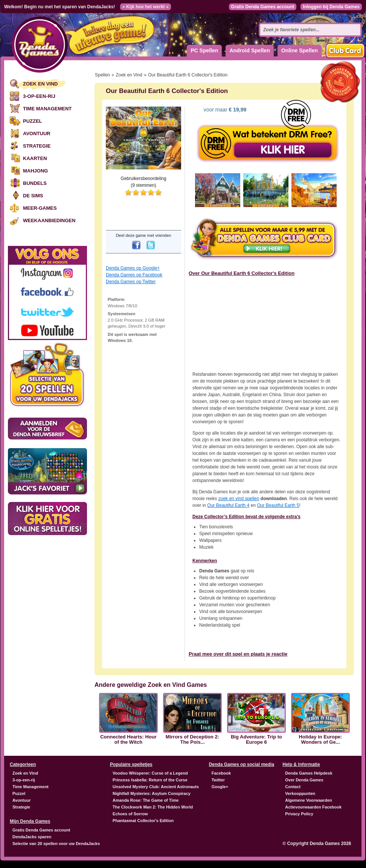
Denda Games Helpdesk (309, 773)
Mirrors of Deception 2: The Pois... (192, 740)
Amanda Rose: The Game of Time (146, 800)
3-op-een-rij (39, 96)
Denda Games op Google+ (133, 268)
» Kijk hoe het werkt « (146, 7)
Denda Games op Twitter (131, 282)
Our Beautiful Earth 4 (228, 505)
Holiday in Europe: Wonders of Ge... (321, 740)
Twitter (218, 780)
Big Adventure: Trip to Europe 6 (256, 740)
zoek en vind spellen (239, 499)
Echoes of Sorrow (130, 814)
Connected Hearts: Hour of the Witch (128, 740)
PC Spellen (204, 50)
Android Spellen (249, 50)
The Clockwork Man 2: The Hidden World (153, 807)
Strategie (37, 146)
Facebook (221, 773)
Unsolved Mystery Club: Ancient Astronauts (156, 787)
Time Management (47, 109)
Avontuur (37, 133)
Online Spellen (300, 50)
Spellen (102, 75)
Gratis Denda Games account (263, 7)
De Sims (33, 196)
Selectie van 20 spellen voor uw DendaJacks (56, 844)
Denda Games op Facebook (134, 275)
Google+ (220, 787)
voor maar (224, 110)
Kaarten (35, 158)
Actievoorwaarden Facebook (313, 807)
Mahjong (35, 171)
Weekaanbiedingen (49, 220)
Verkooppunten (300, 793)
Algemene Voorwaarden (309, 800)
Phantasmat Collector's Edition (143, 821)
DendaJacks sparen (32, 837)
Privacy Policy (299, 814)
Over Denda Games (304, 780)
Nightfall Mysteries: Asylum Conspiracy (152, 793)
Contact (293, 787)
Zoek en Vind (40, 84)
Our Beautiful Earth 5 (278, 505)
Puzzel (33, 121)
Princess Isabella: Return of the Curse (150, 780)
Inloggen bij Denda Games (331, 7)
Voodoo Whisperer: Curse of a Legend (150, 773)
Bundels (35, 183)
